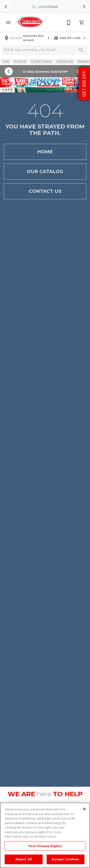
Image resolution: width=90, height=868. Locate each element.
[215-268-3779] (69, 23)
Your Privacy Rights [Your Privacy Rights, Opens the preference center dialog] (45, 846)
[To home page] (30, 22)
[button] (8, 23)
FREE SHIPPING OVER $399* (45, 72)
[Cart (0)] (82, 23)
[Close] (84, 809)
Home (45, 152)
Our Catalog (45, 172)
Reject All (24, 859)
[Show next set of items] (84, 7)
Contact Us (45, 191)
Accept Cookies (65, 859)
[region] (45, 835)
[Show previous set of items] (6, 7)
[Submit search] (81, 50)
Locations (45, 7)
